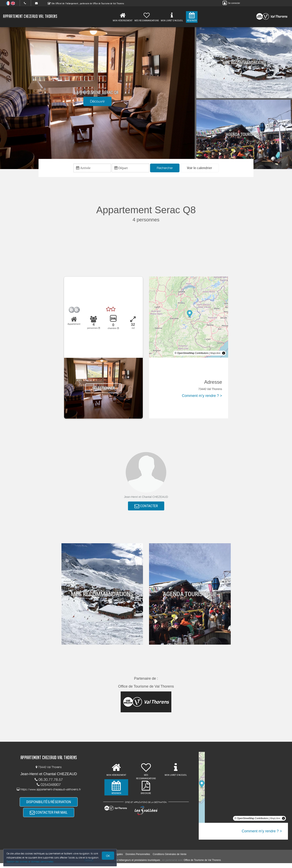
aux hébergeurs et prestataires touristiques (137, 865)
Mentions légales (114, 859)
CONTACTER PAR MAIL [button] (49, 819)
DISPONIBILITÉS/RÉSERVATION (49, 807)
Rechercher (165, 169)
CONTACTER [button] (146, 509)
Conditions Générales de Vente (170, 859)
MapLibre (215, 355)
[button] (200, 169)
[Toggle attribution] (224, 355)
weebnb (89, 865)
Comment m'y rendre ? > (202, 398)
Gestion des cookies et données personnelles (31, 861)
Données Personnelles (138, 859)
